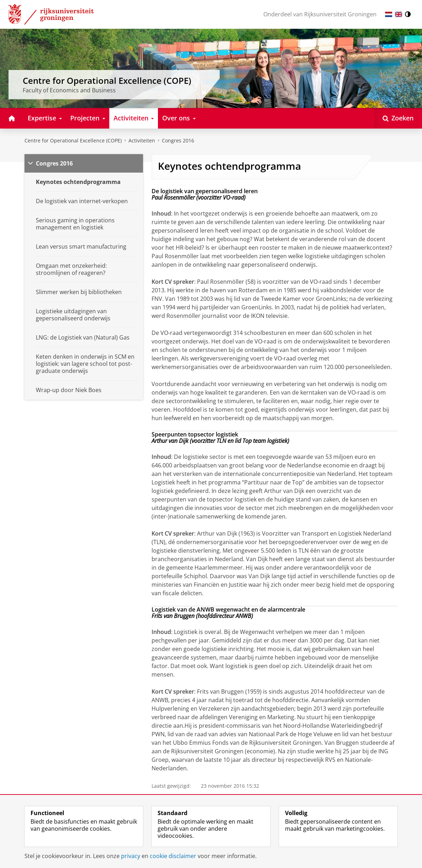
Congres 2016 (178, 140)
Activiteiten (142, 140)
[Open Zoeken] (398, 118)
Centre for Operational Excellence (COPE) (73, 140)
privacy (131, 856)
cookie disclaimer (173, 856)
